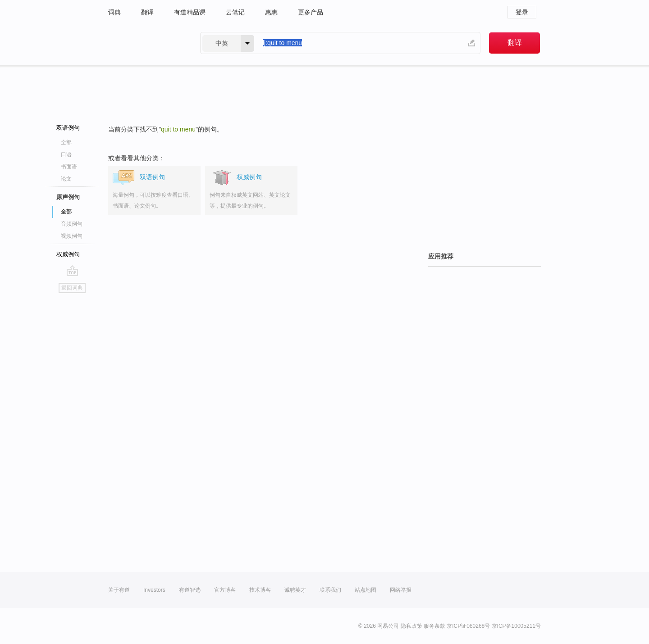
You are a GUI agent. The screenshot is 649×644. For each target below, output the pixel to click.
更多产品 (311, 12)
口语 (66, 154)
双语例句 (68, 128)
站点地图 (366, 590)
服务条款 (434, 626)
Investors (154, 590)
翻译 (147, 12)
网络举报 (401, 590)
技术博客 (260, 590)
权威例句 (68, 254)
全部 (66, 142)
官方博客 (225, 590)
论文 (66, 179)
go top (72, 271)
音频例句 (72, 224)
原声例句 (68, 197)
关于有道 (119, 590)
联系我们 (330, 590)
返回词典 (72, 288)
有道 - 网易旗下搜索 (145, 43)
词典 (114, 12)
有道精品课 (190, 12)
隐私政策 (411, 626)
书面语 (69, 167)
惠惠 (271, 12)
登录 (522, 12)
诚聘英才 (295, 590)
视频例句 (72, 236)
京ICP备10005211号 (516, 626)
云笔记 (235, 12)
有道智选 (190, 590)
